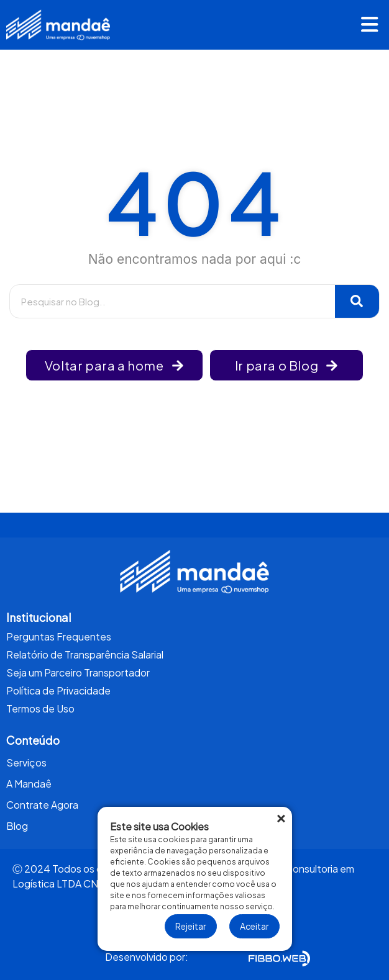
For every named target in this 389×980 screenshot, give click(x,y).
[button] (370, 26)
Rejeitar (191, 926)
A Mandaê (29, 784)
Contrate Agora (42, 805)
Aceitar (254, 926)
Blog (17, 826)
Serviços (26, 762)
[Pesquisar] (357, 301)
